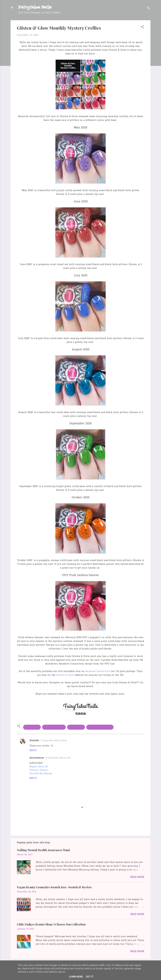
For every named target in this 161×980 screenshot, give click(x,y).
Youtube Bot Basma (41, 774)
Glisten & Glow (65, 675)
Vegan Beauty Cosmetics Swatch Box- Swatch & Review (54, 887)
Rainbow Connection (98, 671)
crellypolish (32, 727)
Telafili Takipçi (39, 770)
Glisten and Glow (54, 727)
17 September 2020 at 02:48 (53, 741)
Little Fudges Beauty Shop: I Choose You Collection (51, 924)
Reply (33, 751)
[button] (142, 27)
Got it (90, 977)
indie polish (76, 727)
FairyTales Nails (35, 7)
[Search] (149, 9)
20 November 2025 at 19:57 (58, 758)
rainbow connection (100, 727)
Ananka (34, 740)
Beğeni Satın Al (39, 767)
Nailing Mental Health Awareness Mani (43, 850)
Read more (137, 877)
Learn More (76, 977)
